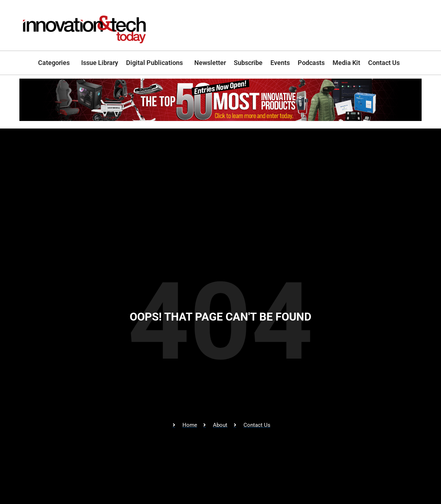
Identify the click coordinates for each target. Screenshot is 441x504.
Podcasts (311, 63)
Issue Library (100, 63)
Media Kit (346, 63)
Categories (56, 63)
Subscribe (248, 63)
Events (280, 63)
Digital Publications (156, 63)
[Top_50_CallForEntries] (220, 119)
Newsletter (210, 63)
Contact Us (386, 63)
